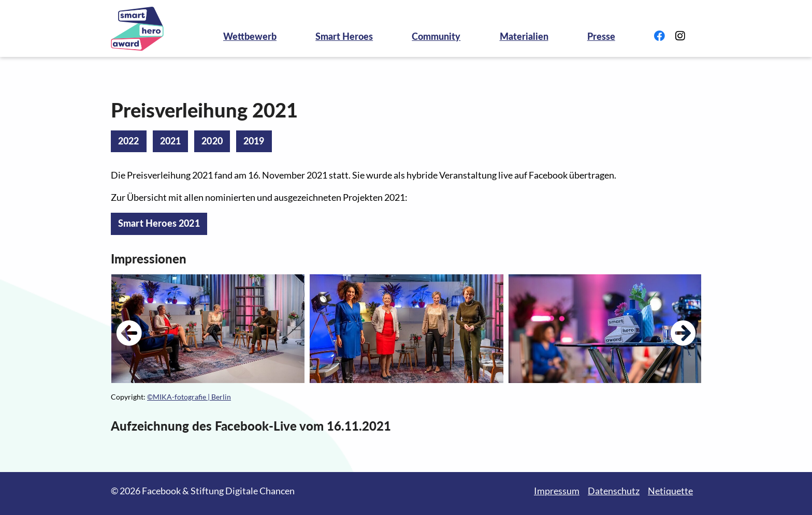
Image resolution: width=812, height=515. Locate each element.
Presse (601, 36)
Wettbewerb (250, 36)
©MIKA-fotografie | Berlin (189, 397)
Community (436, 36)
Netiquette (670, 491)
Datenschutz (614, 491)
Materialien (524, 36)
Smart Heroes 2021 (159, 223)
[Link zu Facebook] (659, 36)
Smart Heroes (344, 36)
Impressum (557, 491)
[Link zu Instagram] (680, 36)
